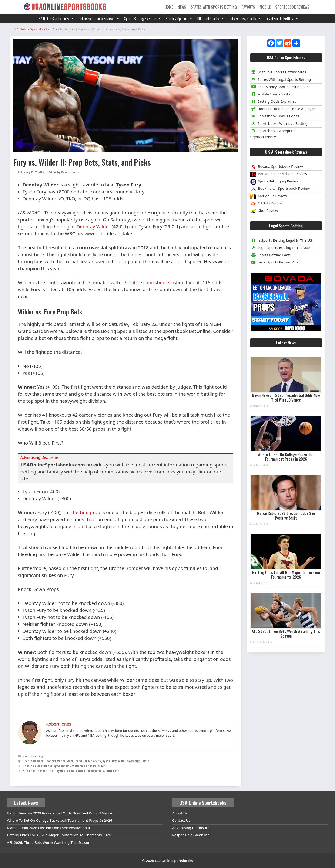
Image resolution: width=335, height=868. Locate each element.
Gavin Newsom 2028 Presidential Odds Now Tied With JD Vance (286, 397)
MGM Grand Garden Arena (84, 761)
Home (169, 7)
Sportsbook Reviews (292, 7)
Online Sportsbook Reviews (99, 19)
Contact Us (181, 820)
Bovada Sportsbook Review (280, 166)
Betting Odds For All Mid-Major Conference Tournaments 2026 (286, 575)
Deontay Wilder (93, 227)
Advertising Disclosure (191, 828)
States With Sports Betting (214, 7)
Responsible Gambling (191, 835)
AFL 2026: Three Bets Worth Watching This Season (286, 633)
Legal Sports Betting (282, 19)
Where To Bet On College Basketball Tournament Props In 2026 (286, 457)
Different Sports (211, 19)
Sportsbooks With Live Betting (279, 123)
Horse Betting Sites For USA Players (283, 109)
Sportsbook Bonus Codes (275, 116)
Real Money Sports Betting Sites (280, 87)
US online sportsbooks (146, 282)
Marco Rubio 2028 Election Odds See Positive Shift (286, 515)
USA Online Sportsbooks (55, 19)
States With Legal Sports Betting (281, 79)
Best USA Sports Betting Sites (278, 72)
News (182, 7)
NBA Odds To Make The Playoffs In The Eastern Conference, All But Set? (71, 771)
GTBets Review (270, 203)
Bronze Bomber (33, 761)
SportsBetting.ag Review (278, 181)
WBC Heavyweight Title (134, 761)
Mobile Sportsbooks (271, 94)
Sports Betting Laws (271, 255)
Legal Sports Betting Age (275, 262)
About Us (180, 813)
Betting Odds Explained (273, 101)
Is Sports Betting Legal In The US (281, 240)
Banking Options (179, 19)
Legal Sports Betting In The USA (280, 247)
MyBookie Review (273, 196)
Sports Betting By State (143, 19)
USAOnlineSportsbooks (174, 861)
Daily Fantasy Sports (245, 19)
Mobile (265, 7)
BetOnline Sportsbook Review (283, 174)
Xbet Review (268, 210)
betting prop (87, 512)
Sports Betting (33, 756)
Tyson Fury (109, 761)
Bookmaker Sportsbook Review (284, 188)
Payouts (248, 7)
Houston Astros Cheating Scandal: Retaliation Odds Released (64, 766)
